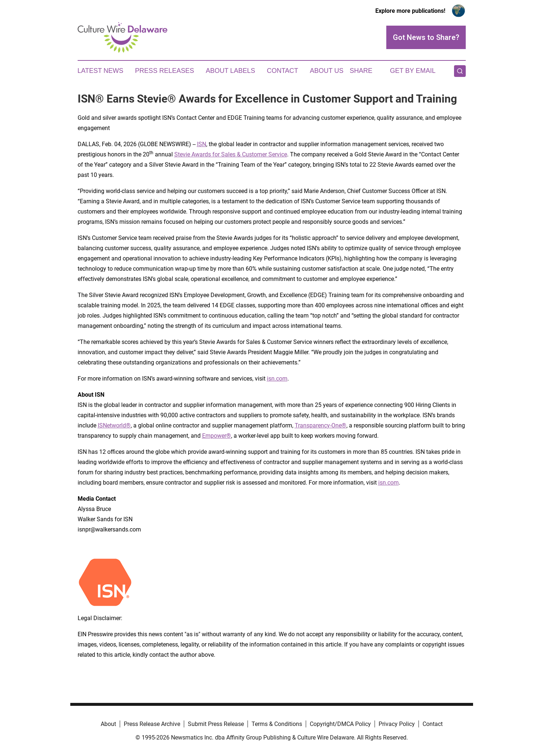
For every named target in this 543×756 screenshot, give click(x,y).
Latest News (101, 71)
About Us (327, 71)
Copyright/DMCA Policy (340, 724)
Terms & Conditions (277, 724)
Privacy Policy (397, 724)
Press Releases (165, 71)
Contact (283, 71)
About (108, 724)
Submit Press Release (216, 724)
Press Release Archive (152, 724)
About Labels (230, 71)
